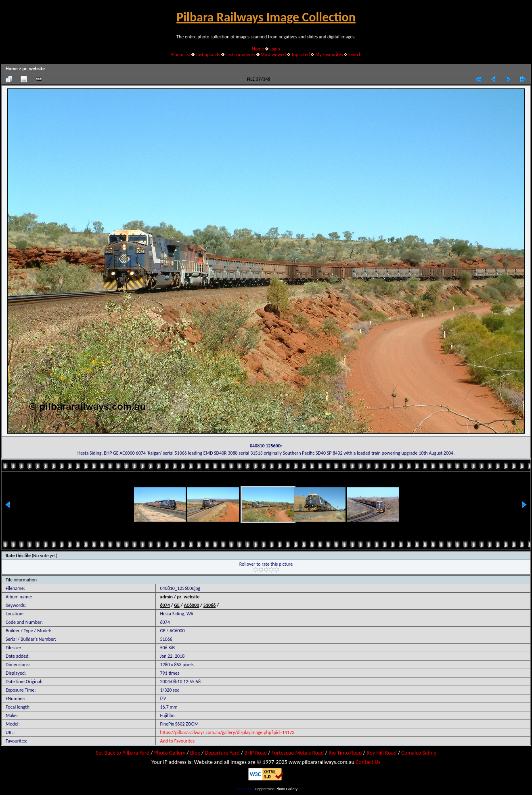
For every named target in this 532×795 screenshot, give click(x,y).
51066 (209, 605)
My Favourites (329, 55)
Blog (195, 753)
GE (177, 605)
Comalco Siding (419, 753)
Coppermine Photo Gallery (276, 789)
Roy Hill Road (381, 753)
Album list (180, 55)
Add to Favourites (177, 741)
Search (355, 55)
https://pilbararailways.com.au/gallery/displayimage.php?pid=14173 (227, 732)
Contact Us (368, 762)
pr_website (34, 69)
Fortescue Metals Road (298, 753)
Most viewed (273, 55)
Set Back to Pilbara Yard (123, 753)
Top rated (301, 55)
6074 (165, 605)
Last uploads (208, 55)
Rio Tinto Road (345, 753)
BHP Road (256, 753)
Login (274, 49)
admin (166, 597)
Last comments (240, 55)
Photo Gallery (170, 753)
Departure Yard (222, 753)
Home (258, 49)
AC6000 (191, 605)
